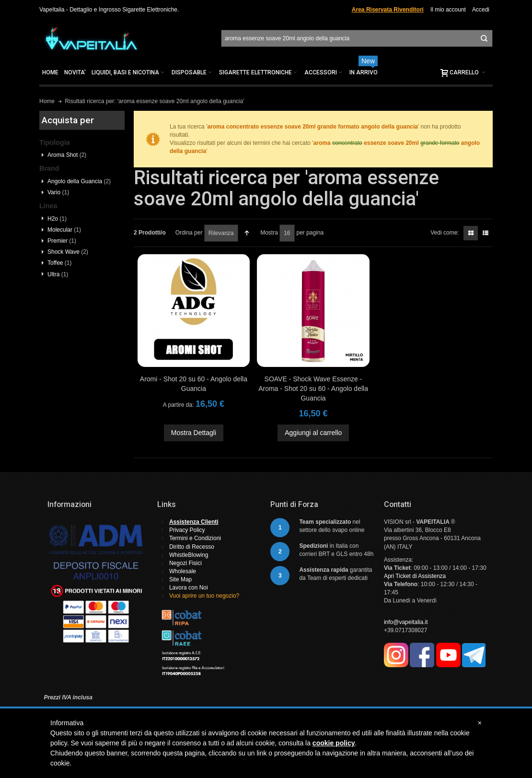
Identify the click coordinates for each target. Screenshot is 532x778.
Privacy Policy (187, 530)
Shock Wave (68, 252)
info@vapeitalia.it (406, 622)
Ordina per (189, 233)
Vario (58, 192)
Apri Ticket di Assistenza (415, 576)
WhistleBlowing (189, 555)
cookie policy (334, 743)
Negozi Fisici (185, 563)
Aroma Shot (67, 155)
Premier (62, 241)
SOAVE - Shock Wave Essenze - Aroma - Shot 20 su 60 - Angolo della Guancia (313, 389)
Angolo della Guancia (79, 181)
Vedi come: (445, 233)
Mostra (269, 233)
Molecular (64, 230)
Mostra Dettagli (194, 433)
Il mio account (448, 10)
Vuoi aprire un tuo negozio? (204, 596)
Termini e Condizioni (195, 538)
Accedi (481, 10)
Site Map (180, 579)
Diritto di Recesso (192, 547)
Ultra (58, 274)
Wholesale (183, 571)
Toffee (59, 263)
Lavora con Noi (189, 588)
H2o (57, 219)
